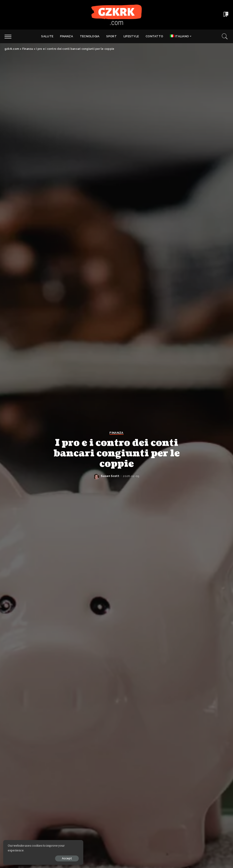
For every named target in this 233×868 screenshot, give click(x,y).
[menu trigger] (10, 36)
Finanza (116, 433)
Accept (55, 858)
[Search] (225, 36)
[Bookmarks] (225, 15)
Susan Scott (110, 476)
